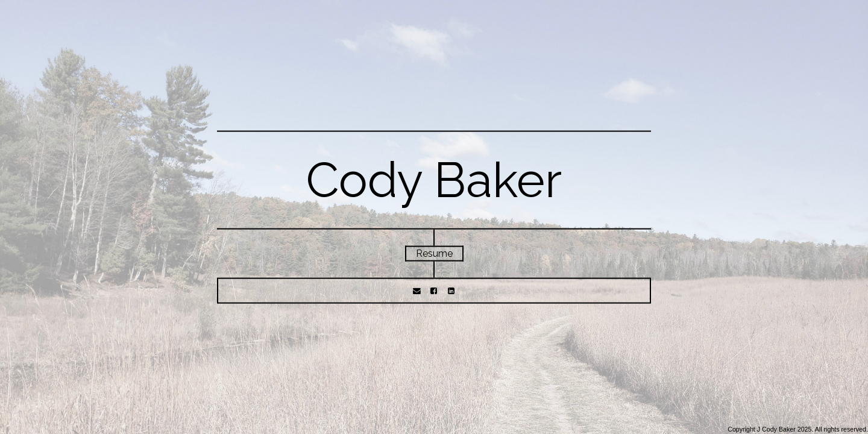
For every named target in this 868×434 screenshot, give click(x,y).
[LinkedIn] (451, 290)
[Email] (417, 290)
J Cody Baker (776, 429)
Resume (434, 253)
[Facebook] (434, 290)
